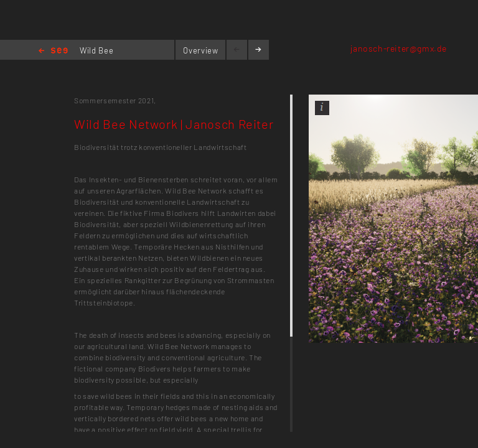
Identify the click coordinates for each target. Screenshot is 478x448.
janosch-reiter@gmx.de (399, 48)
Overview (200, 50)
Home (53, 51)
